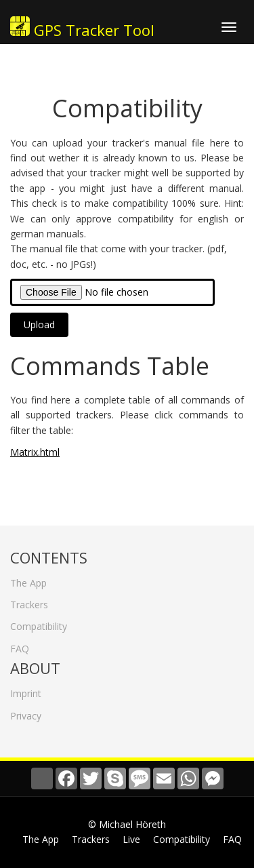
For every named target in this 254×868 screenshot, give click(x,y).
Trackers (29, 601)
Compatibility (39, 623)
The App (28, 579)
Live (131, 839)
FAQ (20, 645)
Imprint (26, 690)
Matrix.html (35, 452)
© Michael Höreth (127, 824)
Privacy (26, 712)
